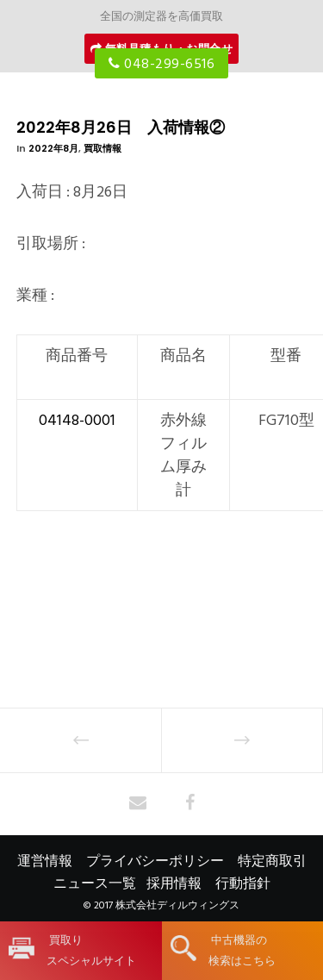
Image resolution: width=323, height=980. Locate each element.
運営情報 (45, 861)
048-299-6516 (161, 64)
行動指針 (243, 883)
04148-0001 (77, 420)
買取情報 (102, 148)
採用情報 (174, 883)
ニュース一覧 (95, 883)
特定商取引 (272, 861)
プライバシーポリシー (155, 861)
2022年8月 (53, 148)
